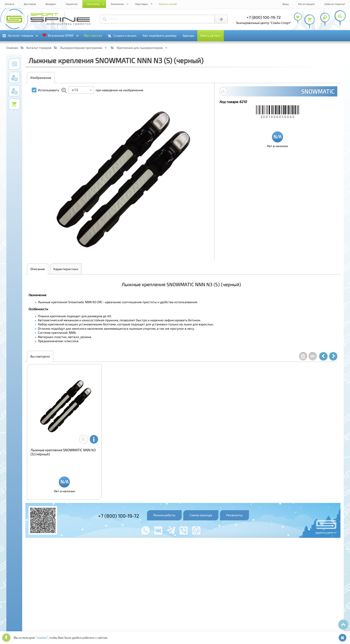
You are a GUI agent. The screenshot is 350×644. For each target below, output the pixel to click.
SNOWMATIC (318, 91)
